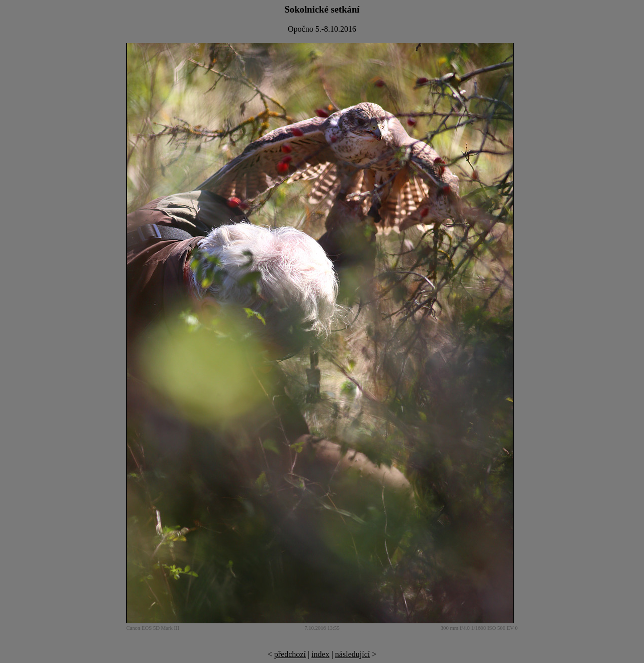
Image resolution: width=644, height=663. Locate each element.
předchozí (290, 654)
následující (352, 654)
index (320, 654)
